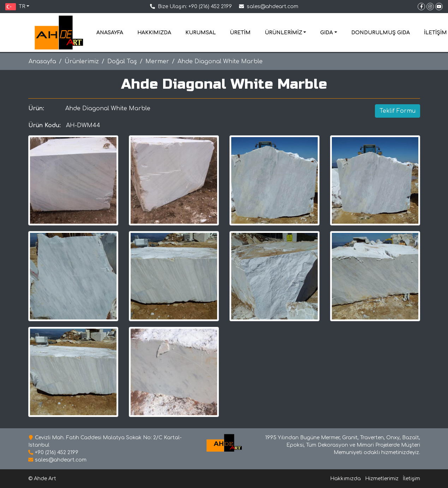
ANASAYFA (110, 33)
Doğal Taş (122, 61)
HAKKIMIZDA (154, 33)
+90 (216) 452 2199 (210, 7)
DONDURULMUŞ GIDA (381, 33)
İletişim (411, 479)
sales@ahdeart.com (273, 7)
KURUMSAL (201, 33)
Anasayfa (42, 61)
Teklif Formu (398, 111)
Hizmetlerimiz (382, 479)
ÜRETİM (240, 33)
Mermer (157, 61)
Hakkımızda (345, 479)
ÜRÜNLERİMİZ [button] (283, 33)
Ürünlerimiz (82, 61)
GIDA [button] (327, 33)
